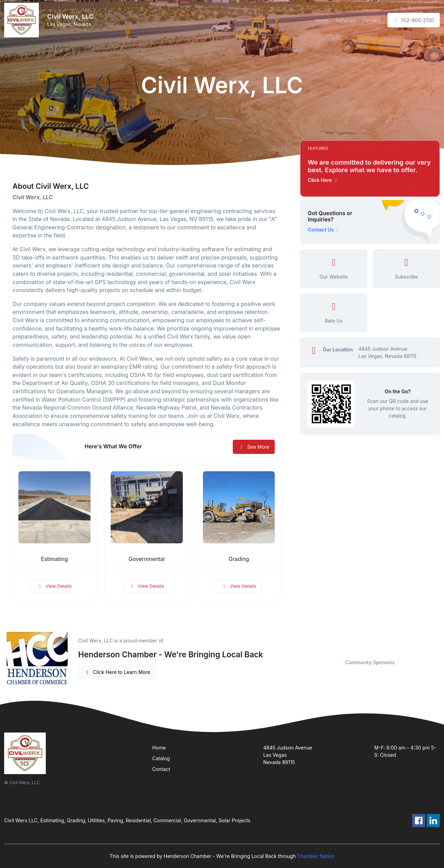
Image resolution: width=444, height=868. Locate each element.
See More (254, 447)
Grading (239, 559)
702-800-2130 (414, 20)
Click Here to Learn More (117, 672)
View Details (54, 586)
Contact (372, 20)
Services (346, 20)
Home (322, 20)
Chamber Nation (316, 856)
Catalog (161, 758)
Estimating (54, 559)
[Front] (23, 20)
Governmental (147, 559)
